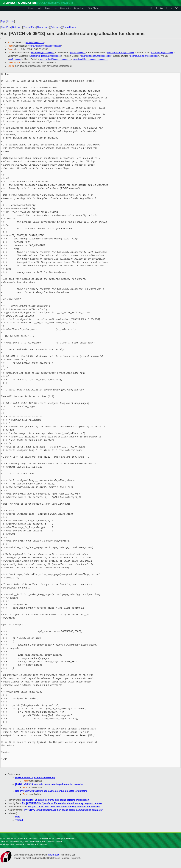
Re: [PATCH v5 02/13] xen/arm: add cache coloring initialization (56, 800)
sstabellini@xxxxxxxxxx (43, 53)
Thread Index (69, 27)
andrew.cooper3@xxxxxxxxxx (96, 56)
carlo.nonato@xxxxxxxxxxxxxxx (45, 46)
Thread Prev (29, 27)
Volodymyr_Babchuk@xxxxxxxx (45, 56)
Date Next (17, 27)
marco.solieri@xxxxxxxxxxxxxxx (55, 59)
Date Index (56, 27)
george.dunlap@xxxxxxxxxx (144, 56)
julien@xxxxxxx (78, 53)
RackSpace (54, 855)
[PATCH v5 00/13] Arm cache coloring (35, 778)
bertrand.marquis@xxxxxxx (121, 53)
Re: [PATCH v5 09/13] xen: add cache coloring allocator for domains (51, 791)
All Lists (10, 21)
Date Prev (6, 27)
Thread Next (43, 27)
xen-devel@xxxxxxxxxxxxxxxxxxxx (90, 59)
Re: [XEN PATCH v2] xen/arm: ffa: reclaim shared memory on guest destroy (62, 803)
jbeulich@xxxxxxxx (34, 43)
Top (3, 21)
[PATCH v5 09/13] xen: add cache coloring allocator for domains (49, 784)
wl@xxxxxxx (15, 59)
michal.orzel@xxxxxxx (162, 53)
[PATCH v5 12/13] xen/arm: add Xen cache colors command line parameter (63, 810)
